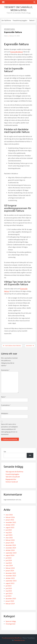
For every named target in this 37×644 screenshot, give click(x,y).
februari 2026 (10, 517)
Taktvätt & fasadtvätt (13, 477)
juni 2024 (9, 560)
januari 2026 (10, 520)
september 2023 (11, 581)
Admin (6, 36)
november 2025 (11, 522)
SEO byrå (29, 346)
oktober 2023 (10, 578)
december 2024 (11, 545)
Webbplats (5, 413)
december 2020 (11, 599)
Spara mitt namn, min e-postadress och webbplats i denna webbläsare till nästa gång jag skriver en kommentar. (9, 429)
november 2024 (11, 548)
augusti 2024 (10, 555)
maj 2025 (9, 533)
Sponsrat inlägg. (10, 29)
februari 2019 (10, 604)
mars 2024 (9, 565)
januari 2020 (10, 601)
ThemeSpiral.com (19, 640)
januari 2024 (10, 571)
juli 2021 (9, 596)
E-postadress (6, 405)
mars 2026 (9, 515)
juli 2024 (9, 558)
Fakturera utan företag (13, 346)
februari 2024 (10, 568)
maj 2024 (9, 563)
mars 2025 (9, 538)
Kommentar (5, 370)
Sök (5, 452)
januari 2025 (10, 543)
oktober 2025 (10, 525)
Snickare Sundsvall (12, 482)
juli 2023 (9, 586)
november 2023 (11, 576)
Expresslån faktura (17, 52)
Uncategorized (10, 624)
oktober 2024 (10, 550)
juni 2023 (9, 588)
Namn (3, 397)
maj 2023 (9, 591)
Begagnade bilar (11, 479)
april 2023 (9, 593)
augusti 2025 (10, 527)
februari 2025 (10, 540)
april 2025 (9, 535)
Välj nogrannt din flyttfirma (14, 472)
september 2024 (11, 553)
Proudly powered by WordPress (12, 638)
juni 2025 (9, 530)
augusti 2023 (10, 583)
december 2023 (11, 573)
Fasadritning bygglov (23, 20)
